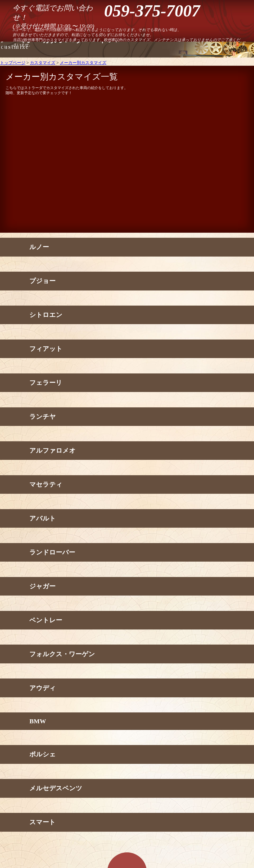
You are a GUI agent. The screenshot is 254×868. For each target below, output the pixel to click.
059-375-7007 (152, 11)
